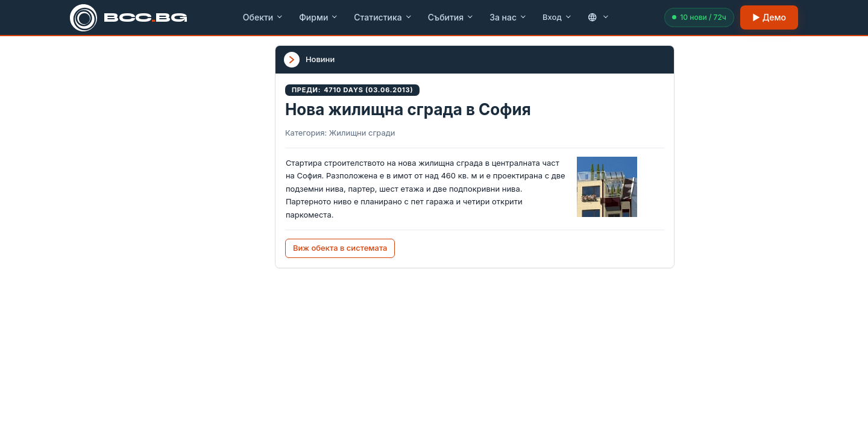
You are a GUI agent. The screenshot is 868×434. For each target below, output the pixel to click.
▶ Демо (769, 17)
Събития (451, 17)
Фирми (319, 17)
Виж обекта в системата (340, 248)
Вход (557, 17)
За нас (508, 17)
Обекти (263, 17)
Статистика (383, 17)
